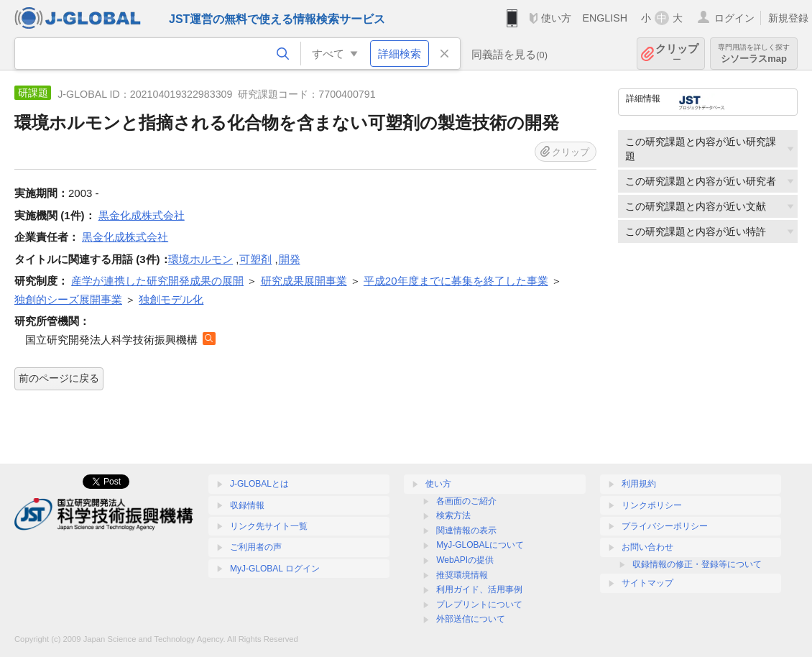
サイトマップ (647, 583)
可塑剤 (255, 259)
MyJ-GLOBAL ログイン (275, 569)
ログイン (734, 18)
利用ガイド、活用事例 (479, 589)
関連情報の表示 (466, 530)
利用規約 (639, 484)
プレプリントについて (479, 605)
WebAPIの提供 (465, 560)
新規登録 (788, 18)
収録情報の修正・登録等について (697, 564)
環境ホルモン (200, 259)
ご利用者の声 (256, 547)
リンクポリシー (652, 505)
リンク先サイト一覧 (269, 526)
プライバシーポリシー (665, 526)
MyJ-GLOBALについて (480, 545)
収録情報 (247, 505)
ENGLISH (605, 18)
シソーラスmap (754, 54)
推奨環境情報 (462, 575)
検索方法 (453, 515)
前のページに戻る (59, 378)
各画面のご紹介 (466, 501)
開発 (290, 259)
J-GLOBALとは (259, 484)
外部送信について (471, 619)
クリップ (677, 54)
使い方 (556, 18)
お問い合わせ (647, 547)
